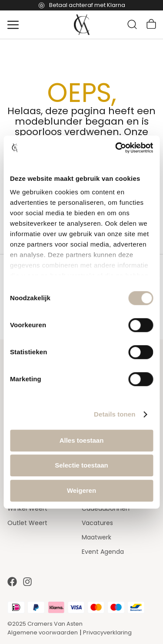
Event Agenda (103, 552)
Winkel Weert (27, 508)
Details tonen (115, 414)
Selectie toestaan (81, 465)
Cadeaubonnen (106, 508)
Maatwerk (96, 537)
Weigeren (81, 490)
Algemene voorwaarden (43, 632)
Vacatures (97, 523)
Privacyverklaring (107, 632)
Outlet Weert (27, 523)
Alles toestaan (82, 440)
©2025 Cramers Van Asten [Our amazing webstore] (45, 624)
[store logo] (82, 25)
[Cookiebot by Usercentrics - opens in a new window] (116, 148)
